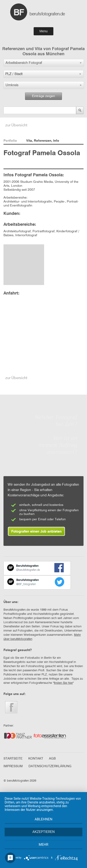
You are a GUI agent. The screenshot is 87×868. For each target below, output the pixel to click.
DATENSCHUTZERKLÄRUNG (50, 766)
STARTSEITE (13, 759)
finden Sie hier (63, 683)
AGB (52, 759)
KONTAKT (36, 759)
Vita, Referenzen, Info (43, 141)
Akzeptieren (43, 832)
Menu (43, 31)
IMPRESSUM (13, 766)
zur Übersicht (16, 125)
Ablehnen (43, 819)
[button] (44, 63)
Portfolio (10, 141)
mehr (44, 845)
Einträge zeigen (43, 96)
